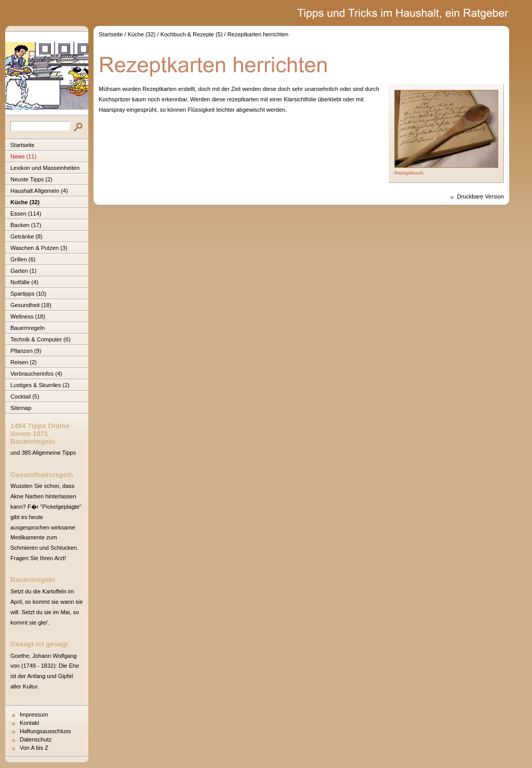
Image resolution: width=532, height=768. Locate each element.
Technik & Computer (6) (41, 339)
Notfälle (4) (24, 282)
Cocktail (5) (25, 396)
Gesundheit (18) (31, 305)
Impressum (34, 714)
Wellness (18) (28, 316)
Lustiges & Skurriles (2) (40, 385)
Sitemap (21, 408)
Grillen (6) (23, 259)
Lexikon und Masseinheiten (45, 168)
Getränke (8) (26, 236)
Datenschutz (36, 739)
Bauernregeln (28, 328)
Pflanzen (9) (26, 351)
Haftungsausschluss (45, 731)
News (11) (23, 156)
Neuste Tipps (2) (31, 179)
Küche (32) (25, 202)
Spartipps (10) (28, 294)
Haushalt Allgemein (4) (39, 191)
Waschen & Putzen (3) (39, 248)
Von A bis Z (34, 748)
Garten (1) (23, 271)
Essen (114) (26, 214)
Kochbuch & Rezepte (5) (192, 34)
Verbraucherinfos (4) (36, 374)
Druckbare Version (481, 196)
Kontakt (29, 723)
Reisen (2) (24, 362)
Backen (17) (26, 225)
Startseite (22, 145)
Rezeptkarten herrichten (258, 34)
